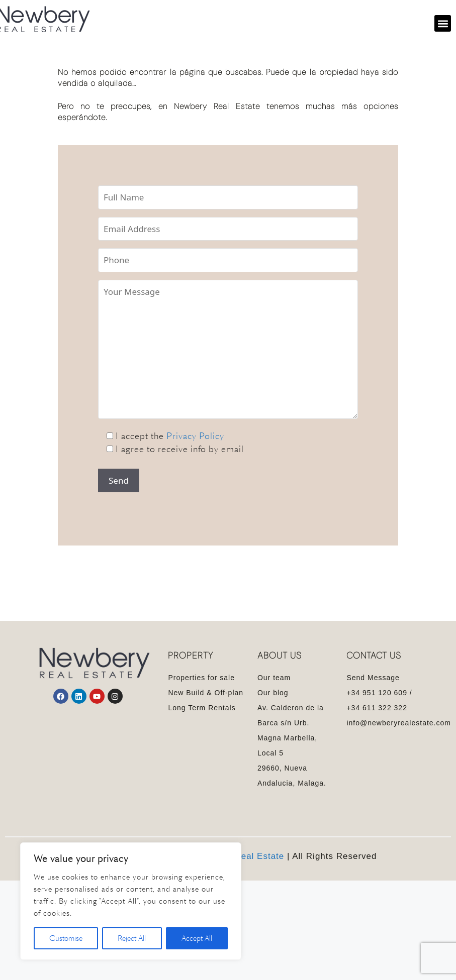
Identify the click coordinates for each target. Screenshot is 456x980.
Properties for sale (201, 678)
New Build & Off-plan (206, 693)
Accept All (197, 938)
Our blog (273, 693)
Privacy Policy (195, 436)
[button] (443, 23)
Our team (274, 678)
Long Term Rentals (202, 708)
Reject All (132, 938)
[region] (131, 901)
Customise (66, 938)
